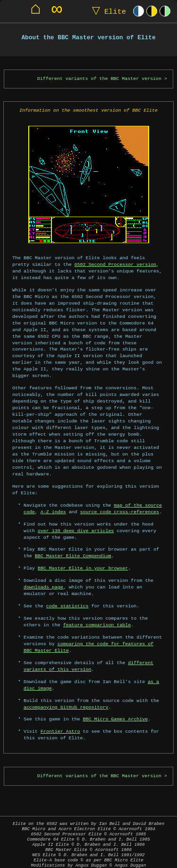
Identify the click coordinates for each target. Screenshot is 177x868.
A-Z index (53, 499)
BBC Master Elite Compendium (73, 543)
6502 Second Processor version (96, 264)
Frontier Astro (60, 718)
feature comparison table (97, 612)
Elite (107, 11)
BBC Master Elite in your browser (83, 555)
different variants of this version (88, 653)
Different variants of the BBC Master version (99, 79)
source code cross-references (120, 499)
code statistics (67, 593)
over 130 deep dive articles (76, 517)
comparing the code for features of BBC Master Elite (94, 634)
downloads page (43, 574)
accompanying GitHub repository (66, 694)
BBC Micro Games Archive (116, 706)
